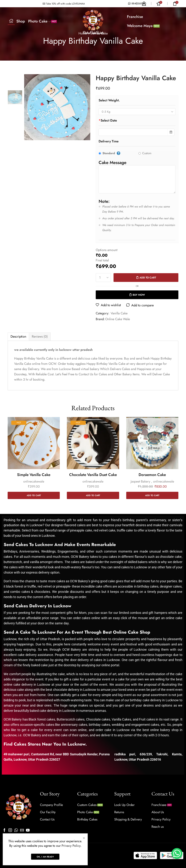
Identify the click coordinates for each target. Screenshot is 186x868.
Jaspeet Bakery (140, 481)
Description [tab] (18, 336)
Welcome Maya (143, 26)
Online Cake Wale (118, 319)
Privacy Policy (71, 846)
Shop (21, 21)
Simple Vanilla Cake (34, 475)
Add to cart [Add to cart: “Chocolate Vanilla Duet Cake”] (93, 495)
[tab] (18, 337)
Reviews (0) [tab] (40, 336)
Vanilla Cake (119, 313)
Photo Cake (43, 21)
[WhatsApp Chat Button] (177, 853)
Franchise (135, 17)
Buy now (139, 295)
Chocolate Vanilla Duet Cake (93, 475)
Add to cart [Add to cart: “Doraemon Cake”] (152, 495)
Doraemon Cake (152, 475)
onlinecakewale (34, 481)
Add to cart (148, 278)
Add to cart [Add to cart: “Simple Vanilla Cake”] (34, 495)
